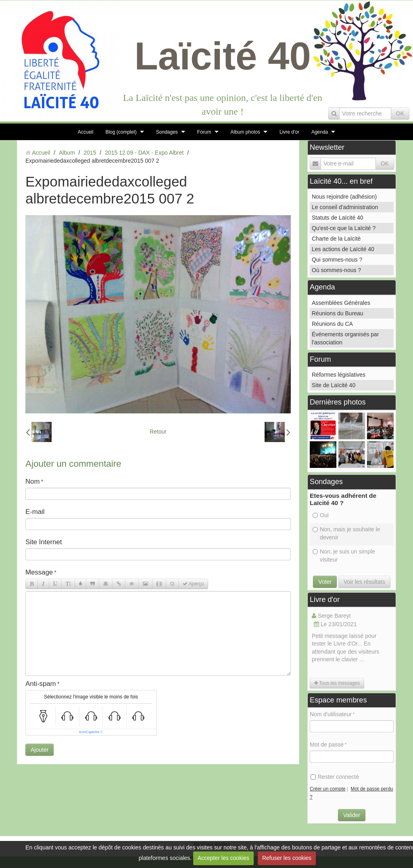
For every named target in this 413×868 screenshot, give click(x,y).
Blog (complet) (121, 132)
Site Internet (44, 542)
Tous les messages (337, 683)
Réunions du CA (332, 324)
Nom (32, 481)
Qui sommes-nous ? (337, 260)
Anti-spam (41, 684)
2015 (90, 153)
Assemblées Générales (341, 303)
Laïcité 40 (223, 56)
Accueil (86, 132)
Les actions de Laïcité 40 (343, 249)
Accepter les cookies (223, 858)
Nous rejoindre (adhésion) (344, 197)
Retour (158, 432)
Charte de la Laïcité (336, 239)
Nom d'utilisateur (331, 714)
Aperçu (193, 584)
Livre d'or (289, 132)
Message (39, 572)
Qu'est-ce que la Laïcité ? (344, 228)
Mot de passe (327, 744)
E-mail (35, 512)
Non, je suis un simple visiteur (344, 556)
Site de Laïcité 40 (334, 385)
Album (67, 153)
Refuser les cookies (287, 858)
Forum (204, 132)
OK (400, 113)
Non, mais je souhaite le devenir (346, 533)
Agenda (320, 132)
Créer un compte (328, 789)
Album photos (245, 132)
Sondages (167, 132)
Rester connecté (335, 777)
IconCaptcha (89, 732)
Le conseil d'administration (345, 207)
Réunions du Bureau (338, 313)
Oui (321, 515)
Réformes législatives (339, 375)
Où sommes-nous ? (336, 270)
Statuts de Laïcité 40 (338, 218)
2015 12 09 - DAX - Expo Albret (144, 153)
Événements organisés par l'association (345, 338)
